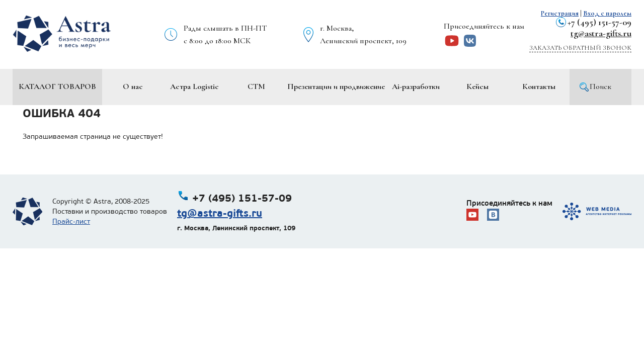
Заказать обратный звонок (580, 48)
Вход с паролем (607, 13)
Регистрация (560, 13)
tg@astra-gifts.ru (601, 33)
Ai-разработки (416, 86)
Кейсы (477, 86)
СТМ (256, 86)
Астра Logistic (194, 86)
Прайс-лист (71, 221)
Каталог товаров (57, 86)
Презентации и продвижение (336, 86)
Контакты (539, 86)
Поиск (600, 86)
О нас (133, 86)
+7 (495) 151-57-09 (599, 22)
